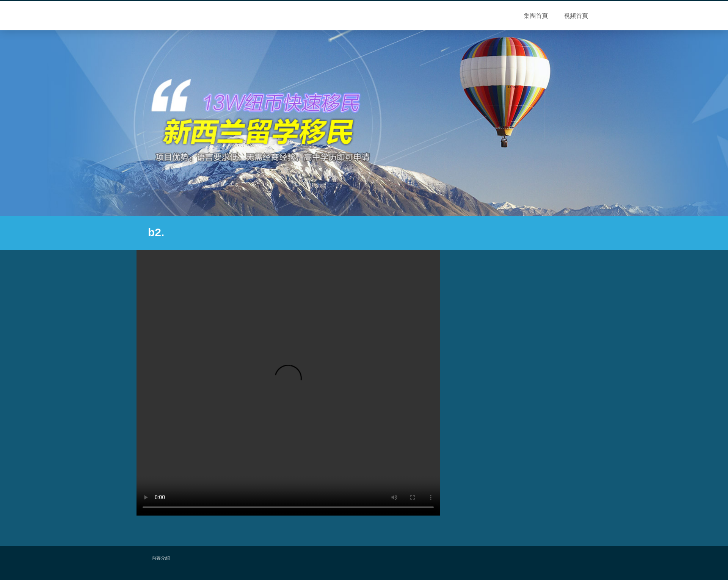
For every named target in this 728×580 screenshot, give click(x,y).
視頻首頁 (576, 16)
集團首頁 (536, 16)
